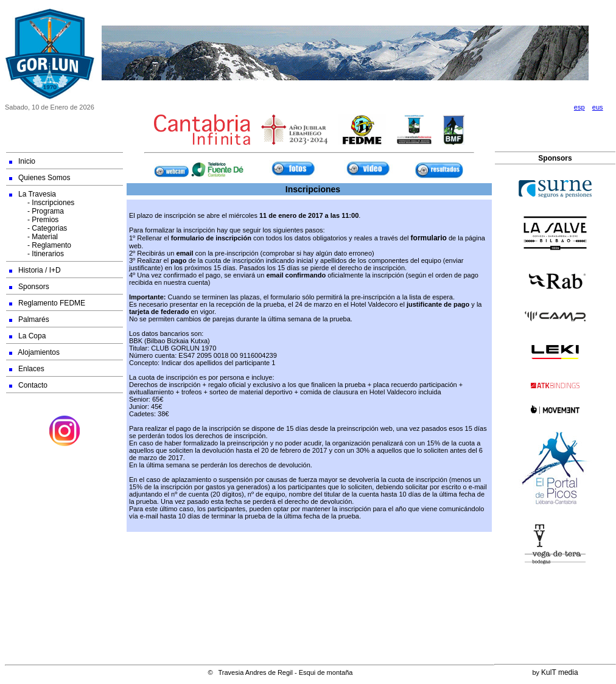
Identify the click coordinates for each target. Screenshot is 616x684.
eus (598, 107)
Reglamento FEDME (47, 303)
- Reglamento (40, 245)
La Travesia (33, 194)
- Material (33, 237)
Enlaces (27, 369)
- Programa (37, 211)
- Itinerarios (37, 254)
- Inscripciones (42, 203)
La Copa (27, 336)
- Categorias (38, 228)
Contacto (28, 385)
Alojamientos (34, 352)
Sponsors (29, 287)
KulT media (559, 672)
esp (579, 107)
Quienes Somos (40, 178)
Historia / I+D (35, 270)
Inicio (22, 161)
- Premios (34, 220)
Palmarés (29, 319)
